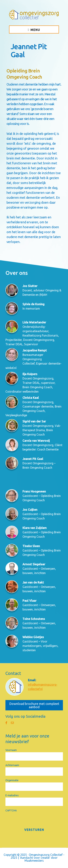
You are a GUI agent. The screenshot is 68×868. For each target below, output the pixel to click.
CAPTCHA (11, 810)
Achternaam (12, 765)
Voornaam (11, 750)
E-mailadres (12, 795)
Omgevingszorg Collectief (34, 15)
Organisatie (12, 780)
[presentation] (33, 820)
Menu (35, 30)
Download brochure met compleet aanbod (34, 705)
